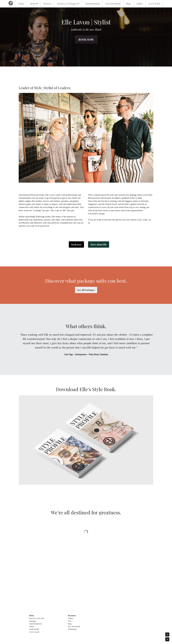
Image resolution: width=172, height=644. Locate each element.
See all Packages (86, 290)
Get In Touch (154, 4)
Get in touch (34, 632)
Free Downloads (113, 4)
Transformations (92, 4)
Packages (33, 621)
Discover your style (37, 618)
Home (21, 4)
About (32, 626)
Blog (128, 4)
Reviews (48, 4)
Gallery (139, 4)
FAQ (70, 621)
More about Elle (99, 245)
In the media (34, 629)
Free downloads (74, 626)
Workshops (72, 629)
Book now (86, 39)
